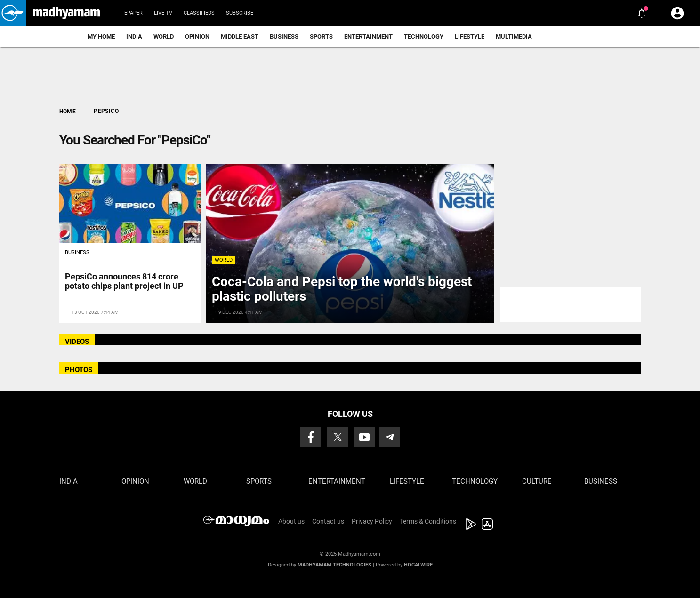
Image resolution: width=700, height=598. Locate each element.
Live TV (163, 13)
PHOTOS (79, 370)
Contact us (328, 521)
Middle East (240, 36)
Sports (321, 36)
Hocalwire (418, 565)
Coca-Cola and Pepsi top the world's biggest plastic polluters (342, 289)
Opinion (197, 36)
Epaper (133, 13)
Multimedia (514, 36)
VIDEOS (77, 342)
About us (291, 521)
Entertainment (368, 36)
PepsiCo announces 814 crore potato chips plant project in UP (124, 281)
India (134, 36)
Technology (424, 36)
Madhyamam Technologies (334, 565)
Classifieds (199, 13)
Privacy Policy (372, 521)
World (164, 36)
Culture (537, 481)
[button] (13, 13)
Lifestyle (470, 36)
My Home (101, 36)
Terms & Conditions (428, 521)
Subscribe (240, 13)
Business (284, 36)
